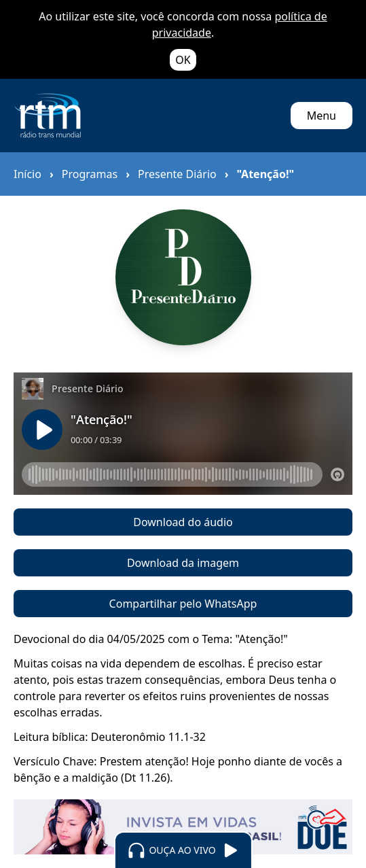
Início (28, 174)
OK (183, 60)
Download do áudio (183, 522)
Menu (322, 116)
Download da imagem (183, 563)
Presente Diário (177, 174)
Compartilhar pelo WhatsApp (183, 604)
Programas (90, 174)
